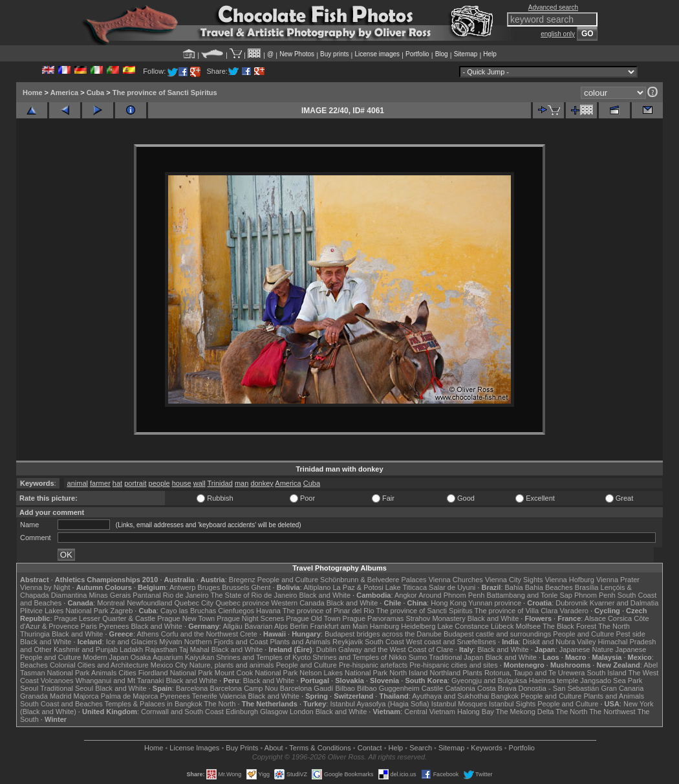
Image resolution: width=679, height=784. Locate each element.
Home (33, 93)
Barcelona (192, 688)
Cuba (96, 93)
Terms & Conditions (320, 748)
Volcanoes (57, 681)
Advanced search (553, 7)
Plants (472, 673)
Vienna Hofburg (570, 580)
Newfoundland (149, 603)
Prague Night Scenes (250, 618)
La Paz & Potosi (358, 587)
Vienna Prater (618, 580)
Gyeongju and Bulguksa (489, 681)
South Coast (384, 642)
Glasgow (274, 712)
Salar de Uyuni (452, 587)
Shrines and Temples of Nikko (359, 657)
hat (117, 483)
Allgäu (232, 626)
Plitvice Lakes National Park (64, 611)
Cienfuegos (236, 611)
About (274, 748)
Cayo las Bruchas (188, 611)
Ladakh (131, 649)
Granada (34, 696)
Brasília (587, 587)
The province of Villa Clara (516, 611)
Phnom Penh (595, 595)
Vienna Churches (456, 580)
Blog (442, 54)
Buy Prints (242, 748)
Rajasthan (161, 649)
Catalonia (460, 688)
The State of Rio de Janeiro (254, 595)
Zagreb (121, 611)
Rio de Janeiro (186, 595)
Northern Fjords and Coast (226, 642)
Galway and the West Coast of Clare (396, 649)
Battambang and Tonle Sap (529, 595)
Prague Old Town (313, 618)
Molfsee (529, 626)
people (159, 483)
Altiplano (317, 587)
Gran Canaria (622, 688)
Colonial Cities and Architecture (99, 665)
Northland (446, 673)
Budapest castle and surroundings (497, 634)
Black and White (325, 595)
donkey (262, 483)
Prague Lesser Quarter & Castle (105, 618)
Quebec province (242, 603)
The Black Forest (569, 626)
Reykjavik (348, 642)
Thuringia (35, 634)
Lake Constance (463, 626)
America (64, 93)
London (302, 712)
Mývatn (170, 642)
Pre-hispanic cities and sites (453, 665)
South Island (607, 673)
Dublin (326, 649)
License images (377, 54)
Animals (104, 673)
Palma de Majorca (130, 696)
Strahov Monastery (435, 618)
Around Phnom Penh (451, 595)
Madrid (61, 696)
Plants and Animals (300, 642)
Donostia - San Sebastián (559, 688)
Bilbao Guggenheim (388, 688)
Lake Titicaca (406, 587)
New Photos (297, 54)
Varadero (574, 611)
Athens (147, 634)
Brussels (235, 587)
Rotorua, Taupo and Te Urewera (535, 673)
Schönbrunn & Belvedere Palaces (373, 580)
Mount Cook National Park (256, 673)
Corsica (620, 618)
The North (614, 626)
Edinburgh (242, 712)
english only (558, 34)
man (242, 483)
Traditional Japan (456, 657)
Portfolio (417, 54)
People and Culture (288, 580)
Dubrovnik (572, 603)
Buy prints (334, 54)
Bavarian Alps (266, 626)
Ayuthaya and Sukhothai (450, 696)
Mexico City (169, 665)
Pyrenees (114, 626)
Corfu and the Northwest (199, 634)
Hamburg (384, 626)
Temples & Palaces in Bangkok (154, 704)
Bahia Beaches (549, 587)
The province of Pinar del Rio (329, 611)
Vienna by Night (45, 587)
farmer (100, 483)
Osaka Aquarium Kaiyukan (173, 657)
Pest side (631, 634)
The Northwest (612, 712)
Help (490, 54)
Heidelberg (418, 626)
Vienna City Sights (514, 580)
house (182, 483)
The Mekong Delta (525, 712)
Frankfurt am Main (339, 626)
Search (421, 748)
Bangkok (505, 696)
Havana (268, 611)
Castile (433, 688)
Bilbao (345, 688)
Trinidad (220, 483)
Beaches (34, 665)
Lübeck (502, 626)
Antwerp (182, 587)
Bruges (209, 587)
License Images (194, 748)
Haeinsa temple (554, 681)
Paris (89, 626)
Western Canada (297, 603)
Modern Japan (105, 657)
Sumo (418, 657)
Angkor (406, 595)
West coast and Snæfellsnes (451, 642)
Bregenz (242, 580)
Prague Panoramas (373, 618)
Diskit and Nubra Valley (559, 642)
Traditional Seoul (67, 688)
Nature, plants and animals (232, 665)
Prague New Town (186, 618)
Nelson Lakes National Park (343, 673)
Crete (249, 634)
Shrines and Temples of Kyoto (263, 657)
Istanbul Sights (512, 704)
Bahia (514, 587)
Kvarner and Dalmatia (624, 603)
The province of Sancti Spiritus (165, 93)
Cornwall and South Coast (182, 712)
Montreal (111, 603)
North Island (408, 673)
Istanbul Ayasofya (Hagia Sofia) (379, 704)
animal (78, 483)
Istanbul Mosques (459, 704)
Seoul (29, 688)
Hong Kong (448, 603)
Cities (127, 673)
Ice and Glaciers (132, 642)
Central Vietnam (430, 712)
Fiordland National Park (176, 673)
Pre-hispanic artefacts (373, 665)
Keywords (486, 748)
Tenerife (205, 696)
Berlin (299, 626)
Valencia (232, 696)
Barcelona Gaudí (307, 688)
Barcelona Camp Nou (244, 688)
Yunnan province (495, 603)
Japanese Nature (587, 649)
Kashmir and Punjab (86, 649)
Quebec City (194, 603)
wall (199, 483)
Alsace (595, 618)
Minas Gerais (110, 595)
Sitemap (466, 54)
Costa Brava (497, 688)
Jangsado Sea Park (611, 681)
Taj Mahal (194, 649)
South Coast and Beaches (61, 704)
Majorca (86, 696)
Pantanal (146, 595)
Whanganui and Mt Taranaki (120, 681)
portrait (135, 483)
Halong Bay (476, 712)
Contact (370, 748)
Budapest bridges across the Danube (383, 634)
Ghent (261, 587)
